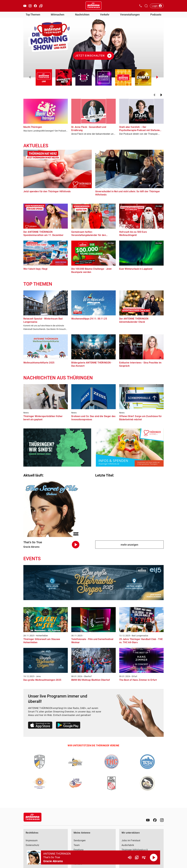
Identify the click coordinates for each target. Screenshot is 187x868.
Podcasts (156, 15)
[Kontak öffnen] (141, 6)
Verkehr (105, 15)
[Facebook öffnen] (35, 6)
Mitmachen (58, 15)
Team (77, 845)
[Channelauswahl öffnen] (146, 6)
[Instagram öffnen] (30, 6)
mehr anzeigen (129, 545)
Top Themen (33, 15)
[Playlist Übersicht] (144, 857)
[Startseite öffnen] (93, 6)
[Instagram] (162, 820)
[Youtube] (148, 820)
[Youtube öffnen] (25, 6)
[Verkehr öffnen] (41, 6)
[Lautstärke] (130, 857)
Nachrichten (82, 15)
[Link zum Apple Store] (40, 726)
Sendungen (80, 840)
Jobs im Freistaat (131, 840)
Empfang (79, 850)
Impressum (32, 840)
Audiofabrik (128, 845)
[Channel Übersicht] (137, 857)
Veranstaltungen (130, 15)
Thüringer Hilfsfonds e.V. (135, 850)
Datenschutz (32, 845)
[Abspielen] (154, 857)
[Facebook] (155, 820)
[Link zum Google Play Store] (68, 726)
